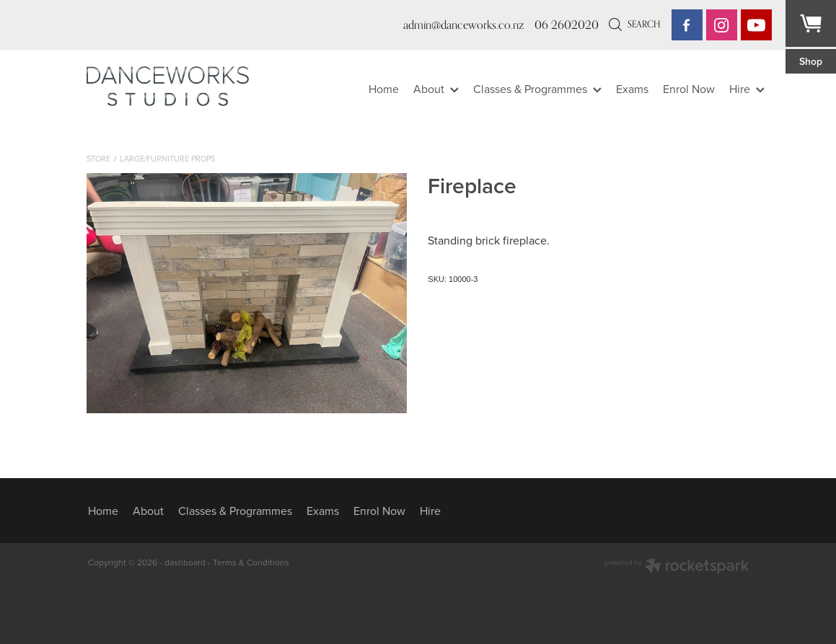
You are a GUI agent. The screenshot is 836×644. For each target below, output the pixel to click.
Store (98, 159)
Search (634, 24)
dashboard (185, 562)
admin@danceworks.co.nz (463, 25)
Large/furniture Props (167, 159)
